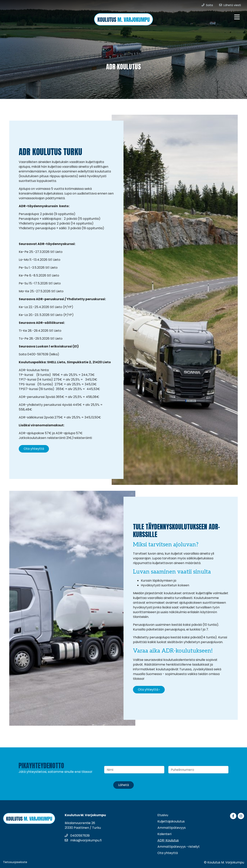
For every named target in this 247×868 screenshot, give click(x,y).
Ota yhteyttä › (149, 690)
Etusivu (163, 815)
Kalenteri (164, 834)
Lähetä (123, 785)
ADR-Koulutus (168, 840)
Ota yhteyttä (34, 449)
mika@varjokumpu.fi (83, 840)
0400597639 (77, 836)
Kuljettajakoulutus (171, 821)
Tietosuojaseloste (15, 862)
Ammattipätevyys (172, 828)
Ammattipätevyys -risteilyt (179, 847)
